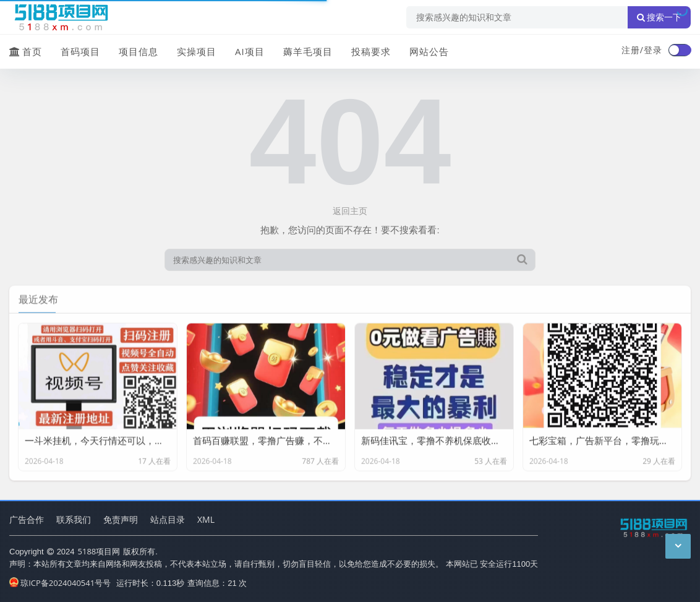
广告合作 (27, 519)
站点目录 (168, 519)
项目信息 (139, 51)
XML (206, 519)
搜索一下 (659, 17)
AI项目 (250, 51)
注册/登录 (642, 50)
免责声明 (121, 519)
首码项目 (80, 51)
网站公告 (429, 51)
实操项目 (197, 51)
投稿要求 (371, 51)
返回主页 (350, 211)
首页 (26, 51)
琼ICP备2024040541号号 (60, 583)
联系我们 (74, 519)
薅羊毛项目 (308, 51)
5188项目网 (99, 551)
